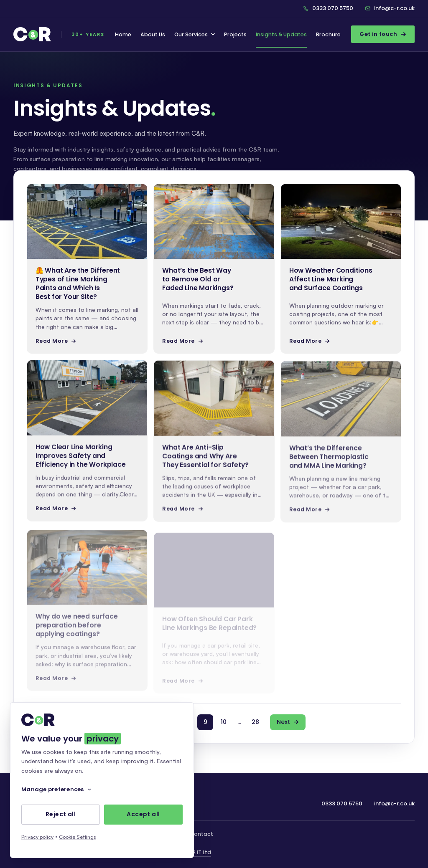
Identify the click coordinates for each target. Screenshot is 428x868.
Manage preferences (57, 789)
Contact (201, 834)
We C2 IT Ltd (195, 852)
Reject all (61, 815)
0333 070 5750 (342, 803)
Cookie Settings (78, 837)
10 (224, 722)
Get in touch (383, 34)
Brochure (328, 34)
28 (255, 722)
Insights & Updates (281, 34)
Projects (235, 34)
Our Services (195, 34)
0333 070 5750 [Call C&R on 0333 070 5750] (328, 8)
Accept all (143, 815)
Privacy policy (37, 837)
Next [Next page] (288, 722)
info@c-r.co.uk (390, 8)
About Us (153, 34)
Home (123, 34)
